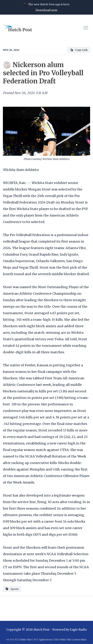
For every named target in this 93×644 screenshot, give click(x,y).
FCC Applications (43, 640)
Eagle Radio (78, 630)
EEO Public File (62, 640)
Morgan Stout (39, 189)
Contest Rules (79, 640)
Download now (46, 10)
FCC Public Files (23, 640)
